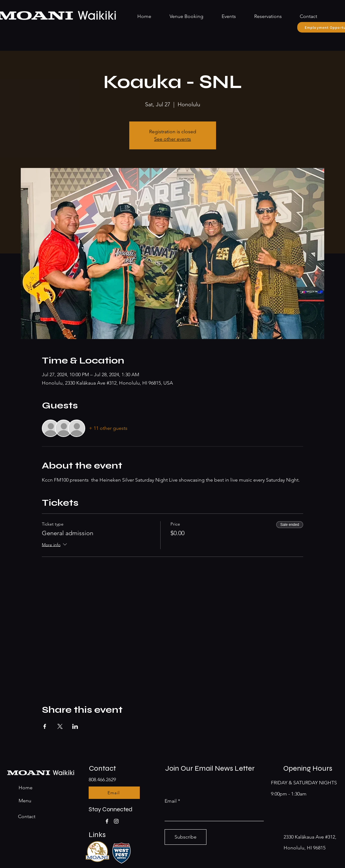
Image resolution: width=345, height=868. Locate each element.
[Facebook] (107, 821)
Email (171, 801)
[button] (263, 16)
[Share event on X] (60, 726)
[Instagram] (116, 821)
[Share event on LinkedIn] (75, 726)
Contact (27, 816)
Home (26, 788)
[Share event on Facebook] (45, 726)
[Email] (114, 793)
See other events (172, 139)
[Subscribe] (186, 837)
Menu (25, 801)
